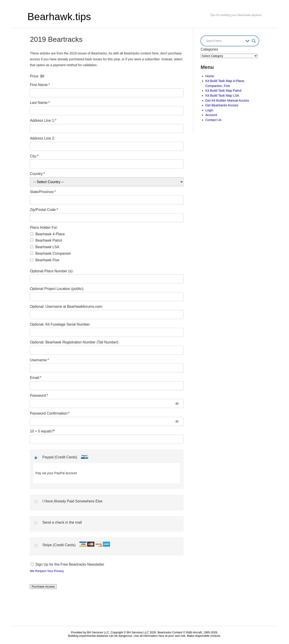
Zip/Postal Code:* (44, 210)
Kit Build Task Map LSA (222, 96)
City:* (34, 156)
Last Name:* (40, 103)
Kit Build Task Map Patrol (224, 91)
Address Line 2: (42, 138)
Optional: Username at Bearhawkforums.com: (66, 307)
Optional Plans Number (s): (52, 271)
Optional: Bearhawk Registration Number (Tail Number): (75, 342)
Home (210, 76)
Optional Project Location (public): (57, 289)
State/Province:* (43, 192)
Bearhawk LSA (47, 247)
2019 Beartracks (56, 39)
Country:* (37, 174)
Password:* (39, 395)
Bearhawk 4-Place (50, 234)
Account (211, 115)
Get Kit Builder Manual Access (227, 100)
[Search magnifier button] (254, 41)
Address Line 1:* (43, 120)
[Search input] (225, 41)
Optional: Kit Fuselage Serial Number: (60, 324)
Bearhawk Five (47, 260)
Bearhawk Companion (53, 253)
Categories (209, 49)
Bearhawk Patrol (49, 240)
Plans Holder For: (44, 227)
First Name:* (40, 85)
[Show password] (177, 404)
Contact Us (213, 120)
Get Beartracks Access (222, 105)
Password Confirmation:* (50, 413)
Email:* (36, 378)
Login (209, 110)
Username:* (39, 360)
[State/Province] (107, 200)
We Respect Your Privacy (47, 571)
